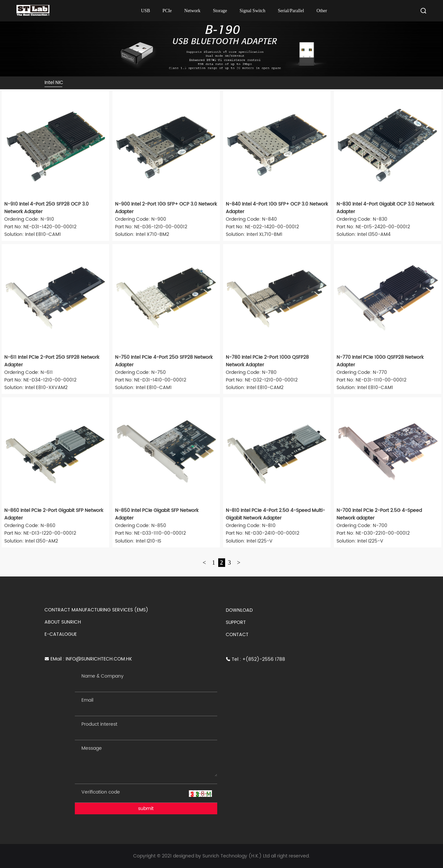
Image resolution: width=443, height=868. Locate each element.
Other (322, 11)
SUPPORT (236, 622)
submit (146, 809)
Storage (220, 11)
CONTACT (237, 635)
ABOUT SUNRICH (63, 622)
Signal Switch (252, 11)
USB (146, 11)
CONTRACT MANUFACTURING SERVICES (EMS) (96, 610)
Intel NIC (54, 83)
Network (192, 11)
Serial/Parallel (291, 11)
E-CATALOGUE (61, 634)
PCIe (167, 11)
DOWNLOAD (239, 610)
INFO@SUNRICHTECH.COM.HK (99, 659)
